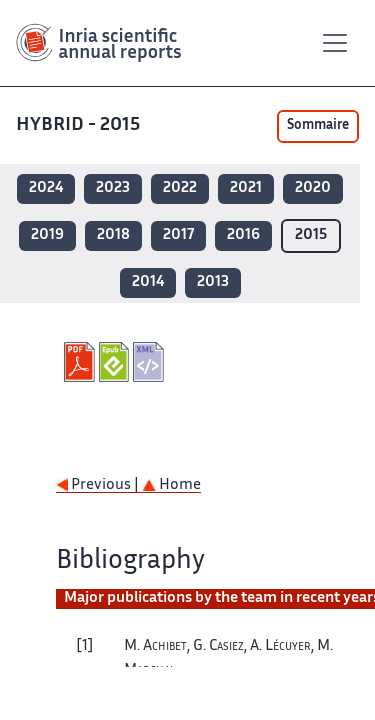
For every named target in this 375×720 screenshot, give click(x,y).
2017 (178, 235)
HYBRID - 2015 (80, 125)
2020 (313, 188)
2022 (180, 188)
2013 (213, 282)
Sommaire (318, 126)
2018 (113, 235)
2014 (148, 282)
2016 (243, 235)
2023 (113, 188)
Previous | (99, 485)
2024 (46, 188)
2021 (246, 188)
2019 (47, 235)
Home (171, 485)
